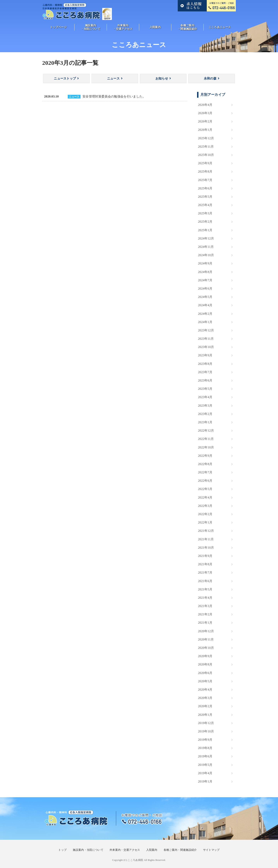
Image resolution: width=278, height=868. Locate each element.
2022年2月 (205, 514)
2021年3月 (205, 606)
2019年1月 (205, 781)
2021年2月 (205, 614)
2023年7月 (205, 372)
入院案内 (155, 27)
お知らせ (162, 78)
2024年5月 (205, 297)
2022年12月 (206, 431)
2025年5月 (205, 197)
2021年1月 (205, 623)
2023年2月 (205, 414)
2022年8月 (205, 464)
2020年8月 (205, 664)
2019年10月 (206, 731)
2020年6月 (205, 673)
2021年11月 (206, 539)
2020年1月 (205, 715)
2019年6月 (205, 756)
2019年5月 (205, 765)
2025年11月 (206, 147)
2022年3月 (205, 506)
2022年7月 (205, 472)
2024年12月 (206, 238)
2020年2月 (205, 706)
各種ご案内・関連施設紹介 (187, 27)
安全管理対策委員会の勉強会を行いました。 (114, 96)
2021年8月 (205, 564)
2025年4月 (205, 205)
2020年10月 (206, 648)
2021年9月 (205, 556)
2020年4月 (205, 690)
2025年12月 (206, 138)
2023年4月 (205, 397)
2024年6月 (205, 289)
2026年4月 (205, 105)
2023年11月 (206, 339)
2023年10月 (206, 347)
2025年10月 (206, 155)
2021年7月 (205, 573)
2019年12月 (206, 723)
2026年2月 (205, 121)
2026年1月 (205, 130)
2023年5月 (205, 389)
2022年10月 (206, 447)
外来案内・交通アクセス (123, 27)
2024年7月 (205, 280)
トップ (62, 850)
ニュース (113, 78)
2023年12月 (206, 330)
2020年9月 (205, 656)
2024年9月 (205, 263)
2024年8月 (205, 272)
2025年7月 (205, 180)
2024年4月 (205, 305)
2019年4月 (205, 773)
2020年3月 (205, 698)
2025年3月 (205, 213)
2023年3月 (205, 406)
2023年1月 (205, 422)
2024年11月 (206, 247)
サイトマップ (211, 850)
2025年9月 (205, 163)
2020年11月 (206, 639)
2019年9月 (205, 740)
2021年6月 (205, 581)
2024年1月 (205, 322)
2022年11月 (206, 439)
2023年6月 (205, 380)
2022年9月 (205, 456)
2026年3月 (205, 113)
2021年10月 (206, 548)
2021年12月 (206, 531)
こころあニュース (220, 27)
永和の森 (210, 78)
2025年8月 (205, 171)
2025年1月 (205, 230)
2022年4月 (205, 497)
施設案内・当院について (91, 27)
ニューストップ (65, 78)
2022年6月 (205, 481)
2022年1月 (205, 522)
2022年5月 (205, 489)
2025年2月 (205, 222)
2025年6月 (205, 188)
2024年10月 (206, 255)
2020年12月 (206, 631)
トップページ (58, 27)
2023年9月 (205, 355)
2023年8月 (205, 364)
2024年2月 (205, 314)
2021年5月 (205, 589)
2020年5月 (205, 681)
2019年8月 (205, 748)
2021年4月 (205, 598)
